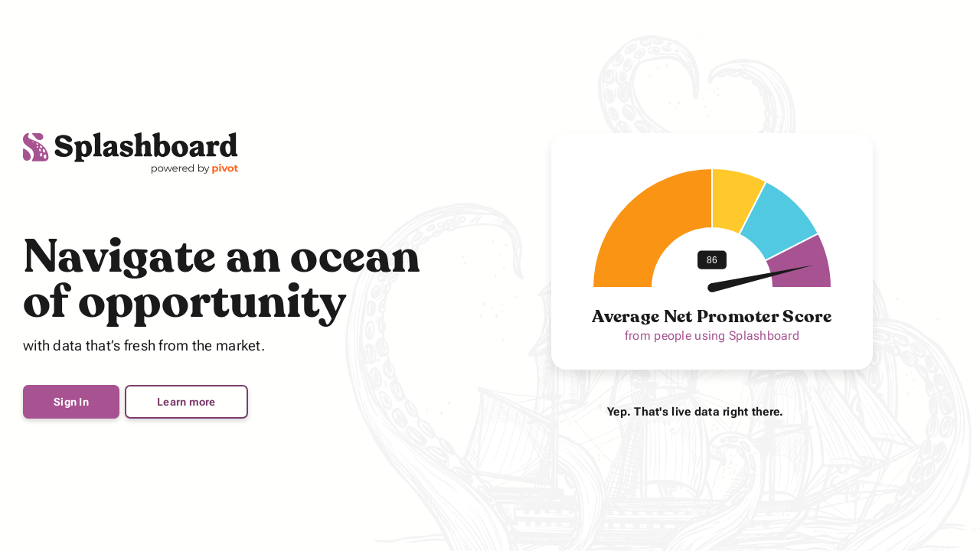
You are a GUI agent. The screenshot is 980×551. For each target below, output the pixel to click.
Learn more (186, 402)
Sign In (71, 402)
